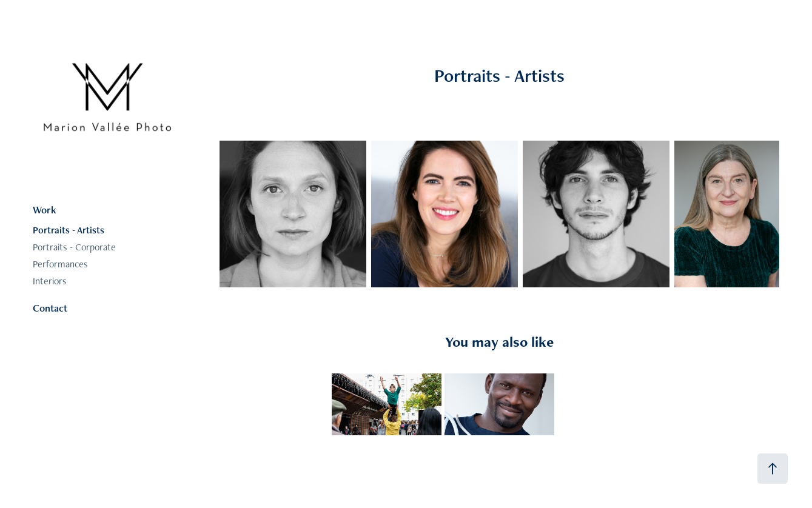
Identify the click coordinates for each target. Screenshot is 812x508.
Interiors (50, 281)
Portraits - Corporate (74, 247)
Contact (50, 308)
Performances (60, 264)
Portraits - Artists (69, 230)
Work (45, 210)
